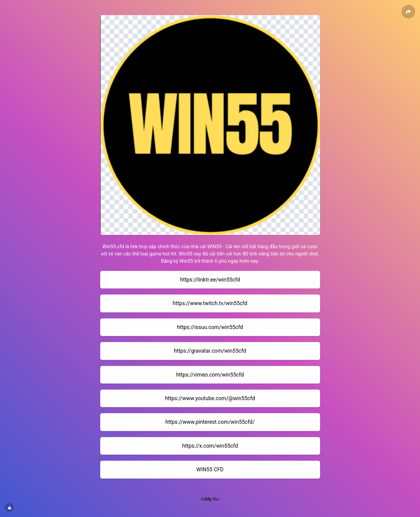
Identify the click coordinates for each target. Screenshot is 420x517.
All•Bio (210, 499)
